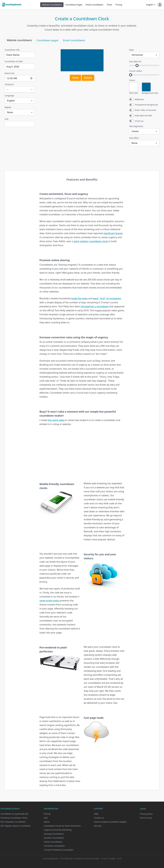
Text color (134, 93)
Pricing (119, 5)
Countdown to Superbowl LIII (14, 814)
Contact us (99, 818)
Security (98, 826)
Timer (109, 5)
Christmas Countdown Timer (14, 818)
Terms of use (146, 818)
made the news (80, 298)
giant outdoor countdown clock (91, 241)
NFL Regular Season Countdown (16, 826)
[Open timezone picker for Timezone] (20, 89)
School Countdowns (53, 842)
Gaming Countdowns (54, 834)
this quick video (56, 420)
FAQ (46, 818)
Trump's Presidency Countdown (59, 850)
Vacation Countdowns (54, 838)
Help (96, 814)
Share (75, 78)
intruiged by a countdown (95, 306)
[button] (160, 5)
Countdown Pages (74, 5)
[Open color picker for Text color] (134, 87)
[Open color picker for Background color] (146, 87)
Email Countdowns (95, 5)
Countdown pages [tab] (47, 40)
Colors (132, 80)
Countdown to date (14, 61)
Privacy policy (146, 814)
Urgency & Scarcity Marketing (58, 830)
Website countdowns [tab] (19, 40)
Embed (88, 78)
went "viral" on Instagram (107, 298)
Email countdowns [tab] (74, 40)
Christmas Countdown (54, 846)
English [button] (150, 5)
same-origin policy (50, 601)
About (47, 822)
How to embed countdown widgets (110, 822)
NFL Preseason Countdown (13, 822)
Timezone (9, 84)
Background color (150, 93)
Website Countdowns (52, 5)
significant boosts (113, 233)
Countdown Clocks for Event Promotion (62, 826)
